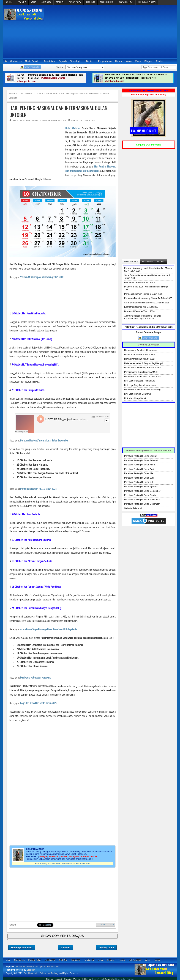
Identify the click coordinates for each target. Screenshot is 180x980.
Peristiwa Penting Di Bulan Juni (139, 478)
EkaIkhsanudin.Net (50, 967)
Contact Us (16, 61)
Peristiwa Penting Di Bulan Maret (140, 465)
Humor (119, 61)
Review (160, 61)
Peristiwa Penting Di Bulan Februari (141, 460)
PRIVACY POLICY (75, 2)
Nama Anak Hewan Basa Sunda (139, 355)
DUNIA (54, 120)
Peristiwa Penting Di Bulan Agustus (141, 487)
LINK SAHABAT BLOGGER (147, 2)
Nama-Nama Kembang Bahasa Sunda (142, 368)
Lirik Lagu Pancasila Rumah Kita (140, 381)
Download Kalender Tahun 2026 (139, 311)
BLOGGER (46, 120)
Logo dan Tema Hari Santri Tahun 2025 (39, 703)
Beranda (66, 948)
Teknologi (75, 61)
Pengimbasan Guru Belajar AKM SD (141, 372)
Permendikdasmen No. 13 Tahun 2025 (38, 489)
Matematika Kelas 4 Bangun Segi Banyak (144, 363)
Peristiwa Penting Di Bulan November (142, 500)
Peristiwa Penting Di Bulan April (139, 469)
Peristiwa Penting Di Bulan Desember (142, 504)
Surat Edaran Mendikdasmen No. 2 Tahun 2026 (147, 303)
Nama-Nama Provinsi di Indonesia (140, 350)
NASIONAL (62, 120)
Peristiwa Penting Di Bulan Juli (139, 482)
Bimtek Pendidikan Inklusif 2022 (139, 359)
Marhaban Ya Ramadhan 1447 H (140, 282)
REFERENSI (60, 2)
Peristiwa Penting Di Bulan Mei (139, 473)
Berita (89, 61)
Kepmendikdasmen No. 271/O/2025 (141, 307)
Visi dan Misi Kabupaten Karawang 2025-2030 (42, 277)
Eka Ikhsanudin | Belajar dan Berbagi (41, 973)
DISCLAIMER (91, 2)
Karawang (75, 960)
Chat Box (63, 960)
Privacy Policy (35, 960)
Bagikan (48, 924)
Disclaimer (50, 960)
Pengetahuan (105, 61)
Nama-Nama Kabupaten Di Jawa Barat (143, 377)
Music (129, 61)
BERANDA (9, 2)
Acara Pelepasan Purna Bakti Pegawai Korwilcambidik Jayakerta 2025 (143, 317)
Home (8, 960)
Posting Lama (106, 948)
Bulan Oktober (73, 128)
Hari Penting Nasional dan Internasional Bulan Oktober (58, 111)
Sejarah (63, 61)
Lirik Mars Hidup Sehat (135, 398)
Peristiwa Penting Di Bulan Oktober (141, 495)
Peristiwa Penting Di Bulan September (142, 491)
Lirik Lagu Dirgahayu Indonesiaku (140, 385)
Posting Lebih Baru (22, 948)
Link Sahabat (135, 960)
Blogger (148, 61)
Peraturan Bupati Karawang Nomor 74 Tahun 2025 (148, 298)
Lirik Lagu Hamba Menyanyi (137, 394)
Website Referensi (133, 508)
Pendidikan (50, 61)
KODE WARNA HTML (126, 2)
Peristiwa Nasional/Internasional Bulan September (44, 440)
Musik (147, 960)
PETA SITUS (22, 2)
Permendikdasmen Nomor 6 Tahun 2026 (143, 294)
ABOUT (34, 2)
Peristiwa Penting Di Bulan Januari (141, 456)
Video (138, 61)
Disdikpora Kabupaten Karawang (36, 677)
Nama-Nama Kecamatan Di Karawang (142, 389)
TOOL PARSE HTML (107, 2)
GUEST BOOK (46, 2)
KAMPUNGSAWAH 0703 (28, 967)
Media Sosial (32, 61)
